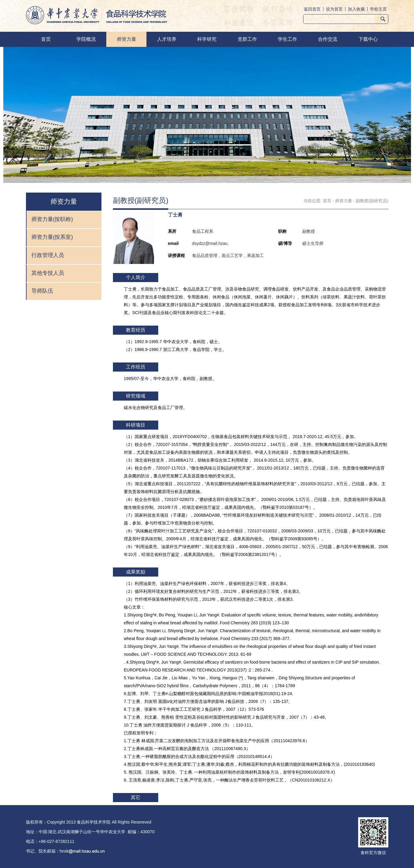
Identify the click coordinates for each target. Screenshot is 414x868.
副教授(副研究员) (372, 201)
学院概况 (86, 39)
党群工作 (247, 39)
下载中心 (368, 39)
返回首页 (312, 9)
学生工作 (287, 39)
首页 (46, 39)
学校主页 (378, 9)
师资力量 (127, 39)
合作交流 (328, 39)
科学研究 (207, 39)
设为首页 (334, 9)
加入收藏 (356, 9)
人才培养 (167, 39)
